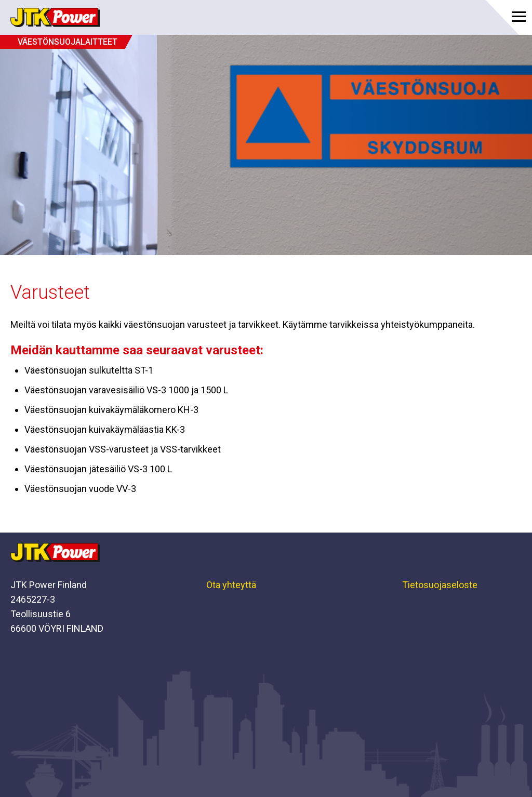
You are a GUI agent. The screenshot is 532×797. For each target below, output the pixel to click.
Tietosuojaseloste (440, 585)
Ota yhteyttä (231, 585)
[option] (266, 145)
